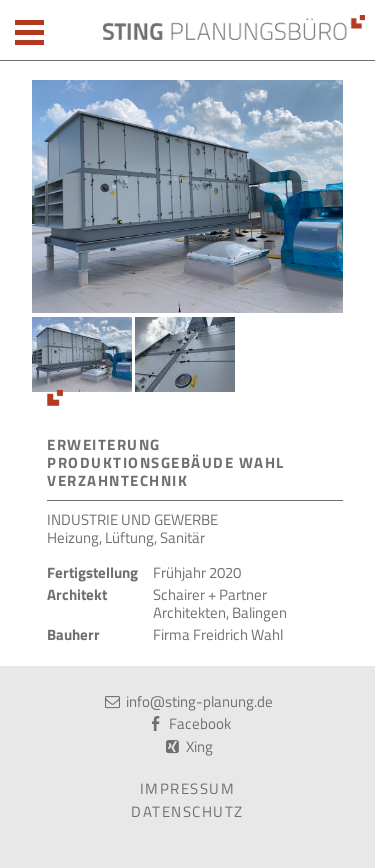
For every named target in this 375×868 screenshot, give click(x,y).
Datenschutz (187, 811)
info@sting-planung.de (199, 701)
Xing (199, 746)
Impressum (188, 788)
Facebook (200, 723)
